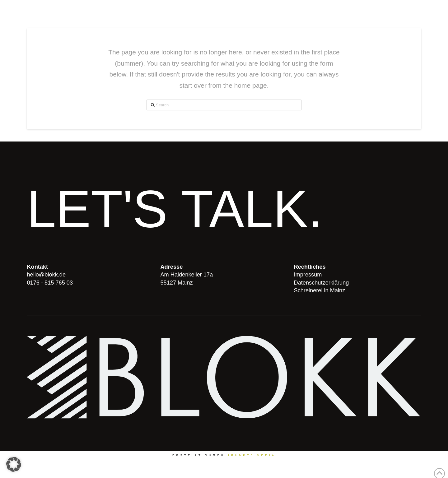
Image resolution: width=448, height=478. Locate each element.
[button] (14, 464)
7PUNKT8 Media (252, 455)
